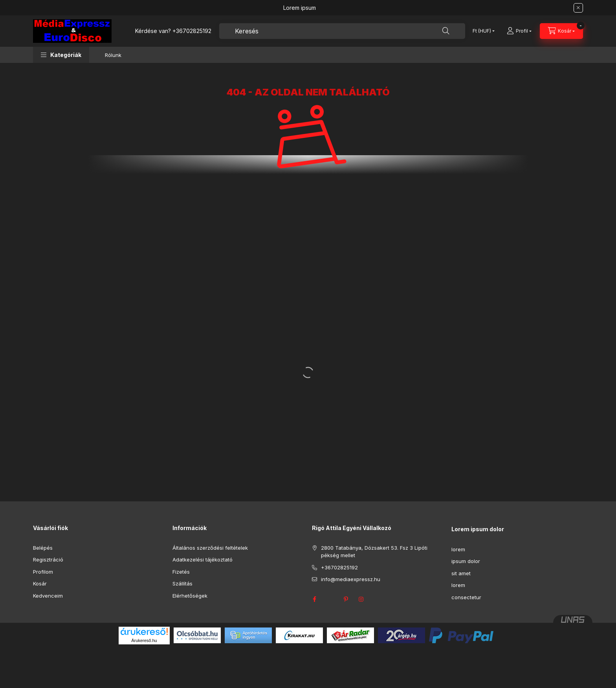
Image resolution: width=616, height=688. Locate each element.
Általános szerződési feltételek (210, 548)
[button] (61, 55)
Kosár (40, 583)
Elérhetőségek (190, 596)
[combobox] (342, 31)
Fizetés (181, 572)
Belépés (43, 548)
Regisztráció (48, 560)
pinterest (346, 599)
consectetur (466, 597)
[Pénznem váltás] (482, 31)
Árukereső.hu (144, 640)
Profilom (43, 572)
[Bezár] (578, 8)
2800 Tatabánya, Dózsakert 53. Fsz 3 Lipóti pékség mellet (374, 552)
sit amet (461, 573)
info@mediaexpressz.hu (351, 579)
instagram (361, 599)
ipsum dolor (466, 561)
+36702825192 (192, 31)
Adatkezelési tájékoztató (203, 560)
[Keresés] (446, 31)
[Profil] (519, 31)
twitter (330, 599)
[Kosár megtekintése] (561, 31)
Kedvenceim (48, 596)
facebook (314, 599)
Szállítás (182, 583)
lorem (458, 549)
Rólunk (113, 55)
